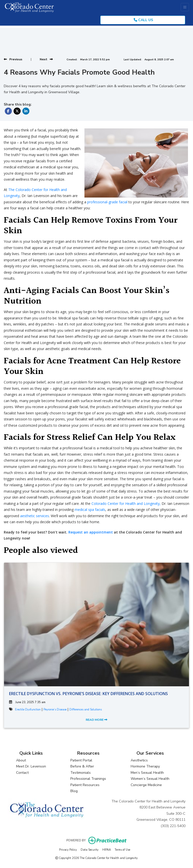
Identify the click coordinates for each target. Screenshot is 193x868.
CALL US (143, 20)
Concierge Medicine (146, 785)
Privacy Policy (68, 850)
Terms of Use (122, 850)
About (21, 760)
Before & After (82, 766)
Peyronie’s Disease (55, 710)
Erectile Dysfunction (28, 710)
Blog (74, 791)
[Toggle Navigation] (185, 7)
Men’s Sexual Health (147, 773)
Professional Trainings (88, 779)
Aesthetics (139, 760)
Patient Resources (85, 785)
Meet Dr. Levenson (31, 766)
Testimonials (81, 773)
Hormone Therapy (145, 766)
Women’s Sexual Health (150, 779)
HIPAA (107, 850)
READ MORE (96, 720)
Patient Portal (81, 760)
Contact (22, 773)
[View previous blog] (13, 59)
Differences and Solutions (86, 710)
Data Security (90, 850)
